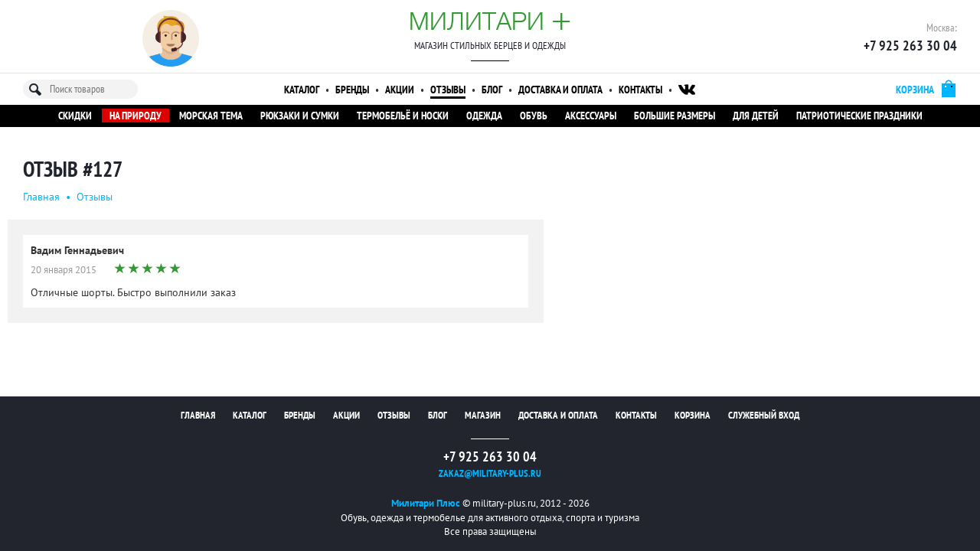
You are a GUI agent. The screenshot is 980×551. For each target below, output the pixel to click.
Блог (492, 90)
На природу (136, 116)
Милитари (490, 21)
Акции (400, 90)
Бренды (352, 90)
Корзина (693, 415)
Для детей (756, 116)
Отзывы (448, 90)
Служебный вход (764, 415)
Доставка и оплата (560, 90)
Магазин (483, 415)
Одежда (484, 116)
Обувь (534, 116)
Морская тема (211, 116)
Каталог (302, 90)
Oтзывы (95, 197)
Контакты (640, 90)
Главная (41, 197)
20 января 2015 (64, 270)
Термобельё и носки (403, 116)
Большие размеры (675, 116)
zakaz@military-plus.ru (490, 473)
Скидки (75, 116)
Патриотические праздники (859, 116)
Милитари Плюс (426, 503)
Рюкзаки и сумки (300, 116)
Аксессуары (591, 116)
